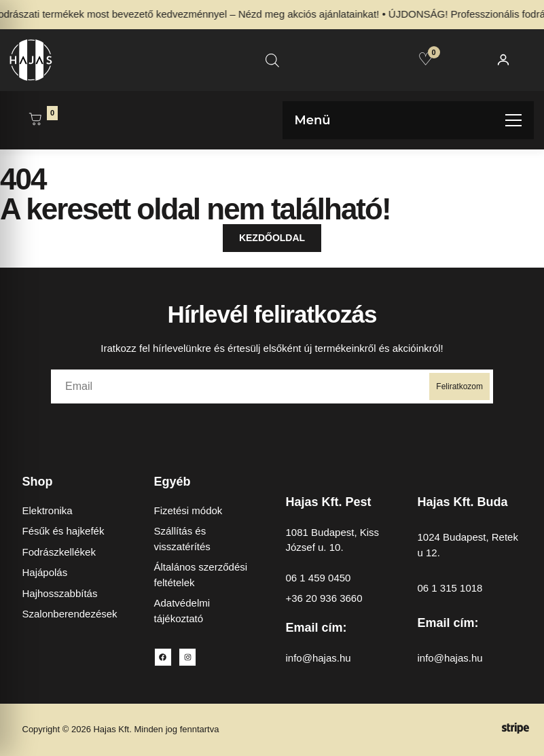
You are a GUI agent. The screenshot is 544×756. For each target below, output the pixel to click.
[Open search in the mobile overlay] (272, 60)
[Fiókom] (503, 60)
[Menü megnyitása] (409, 120)
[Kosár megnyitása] (35, 120)
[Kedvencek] (425, 59)
